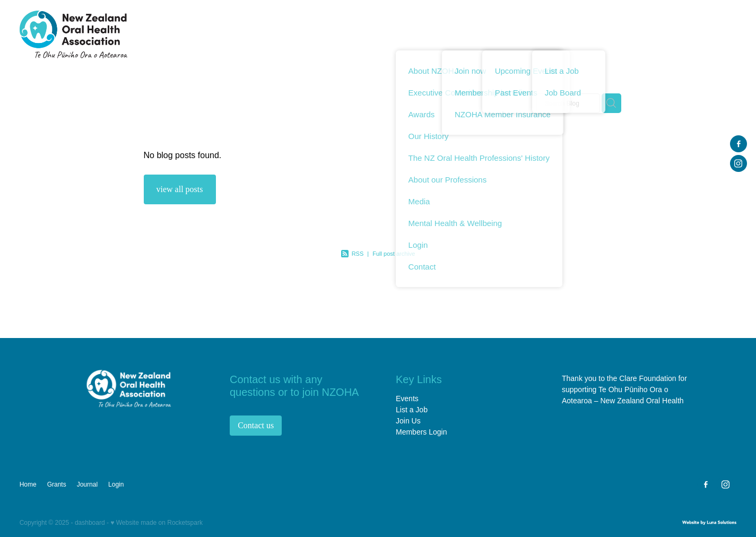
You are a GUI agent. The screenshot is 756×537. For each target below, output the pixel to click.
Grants (634, 34)
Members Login (422, 432)
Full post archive (394, 254)
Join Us (408, 421)
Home (368, 34)
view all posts (180, 189)
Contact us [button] (256, 425)
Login (716, 34)
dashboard (90, 523)
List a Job (412, 410)
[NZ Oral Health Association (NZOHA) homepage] (91, 34)
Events (407, 399)
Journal (676, 34)
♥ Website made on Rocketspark (157, 523)
